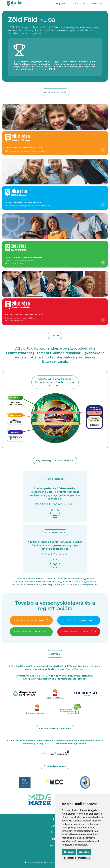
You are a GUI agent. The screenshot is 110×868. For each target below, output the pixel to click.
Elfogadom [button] (69, 852)
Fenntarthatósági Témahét (71, 679)
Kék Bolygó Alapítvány (53, 676)
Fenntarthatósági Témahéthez (65, 666)
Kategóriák (60, 4)
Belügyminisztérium (79, 676)
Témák (78, 4)
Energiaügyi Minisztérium (37, 679)
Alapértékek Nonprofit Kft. (40, 669)
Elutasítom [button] (84, 852)
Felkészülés (97, 4)
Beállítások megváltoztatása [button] (77, 858)
